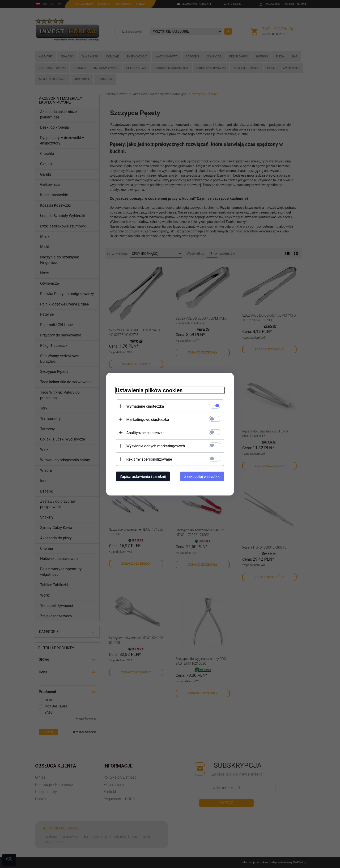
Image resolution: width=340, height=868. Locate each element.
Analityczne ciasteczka (145, 433)
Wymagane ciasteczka (145, 406)
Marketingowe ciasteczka (148, 419)
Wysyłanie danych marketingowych (156, 446)
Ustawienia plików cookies (149, 390)
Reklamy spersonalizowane (149, 459)
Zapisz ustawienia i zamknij (143, 476)
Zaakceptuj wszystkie (202, 476)
